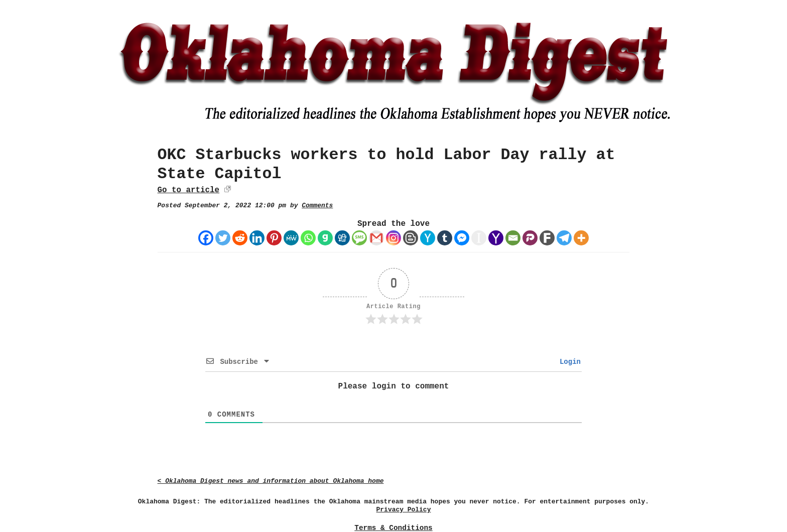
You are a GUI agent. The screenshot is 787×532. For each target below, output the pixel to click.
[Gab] (325, 238)
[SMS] (359, 238)
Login (568, 362)
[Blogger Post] (411, 238)
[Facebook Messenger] (462, 238)
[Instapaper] (479, 238)
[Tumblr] (445, 238)
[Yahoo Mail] (496, 238)
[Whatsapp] (308, 238)
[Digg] (342, 238)
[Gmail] (376, 238)
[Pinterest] (274, 238)
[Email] (513, 238)
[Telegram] (564, 238)
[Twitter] (223, 238)
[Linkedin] (257, 238)
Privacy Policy (404, 510)
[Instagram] (393, 238)
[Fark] (547, 238)
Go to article (188, 190)
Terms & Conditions (393, 528)
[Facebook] (206, 238)
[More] (581, 238)
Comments (317, 206)
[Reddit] (240, 238)
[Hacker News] (428, 238)
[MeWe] (291, 238)
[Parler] (530, 238)
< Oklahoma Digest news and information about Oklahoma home (271, 481)
